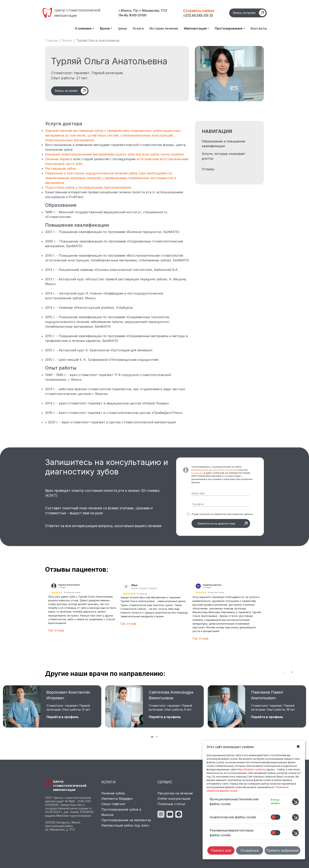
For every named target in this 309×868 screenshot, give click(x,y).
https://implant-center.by (252, 769)
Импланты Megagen (117, 799)
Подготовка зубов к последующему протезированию (88, 187)
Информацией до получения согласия (214, 470)
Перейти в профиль (63, 717)
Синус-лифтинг (113, 804)
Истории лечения (164, 28)
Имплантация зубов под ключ (125, 825)
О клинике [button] (83, 28)
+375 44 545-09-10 (198, 15)
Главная (52, 40)
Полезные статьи (171, 804)
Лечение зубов (113, 793)
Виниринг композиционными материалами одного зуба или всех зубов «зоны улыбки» (115, 154)
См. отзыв (56, 630)
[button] (152, 737)
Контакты (259, 28)
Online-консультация (174, 799)
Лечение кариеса (59, 159)
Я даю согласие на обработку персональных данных (222, 514)
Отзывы (208, 169)
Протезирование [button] (229, 28)
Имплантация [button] (195, 28)
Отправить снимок (199, 10)
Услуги (138, 28)
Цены (122, 28)
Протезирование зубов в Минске (121, 812)
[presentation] (283, 672)
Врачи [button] (105, 28)
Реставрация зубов (60, 168)
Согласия (197, 473)
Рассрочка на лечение (175, 793)
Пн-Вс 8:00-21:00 (133, 15)
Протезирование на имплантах (126, 820)
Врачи (67, 40)
